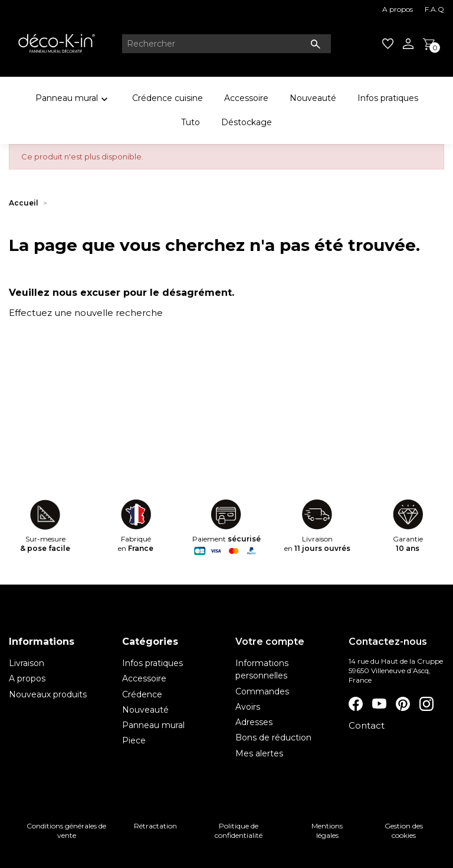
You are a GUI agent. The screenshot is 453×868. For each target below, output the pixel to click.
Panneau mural (73, 100)
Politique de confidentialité (239, 831)
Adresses (254, 722)
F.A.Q (434, 9)
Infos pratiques (388, 98)
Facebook (356, 704)
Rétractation (155, 826)
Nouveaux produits (48, 694)
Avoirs (248, 707)
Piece (134, 740)
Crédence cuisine (168, 98)
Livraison (27, 663)
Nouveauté (313, 98)
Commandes (262, 691)
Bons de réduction (273, 738)
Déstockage (247, 122)
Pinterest (403, 704)
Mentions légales (327, 831)
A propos (398, 9)
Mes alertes (259, 753)
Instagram (426, 704)
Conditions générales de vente (66, 831)
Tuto (191, 122)
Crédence (142, 694)
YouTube (379, 704)
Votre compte (270, 642)
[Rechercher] (226, 44)
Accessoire (246, 98)
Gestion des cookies (404, 831)
